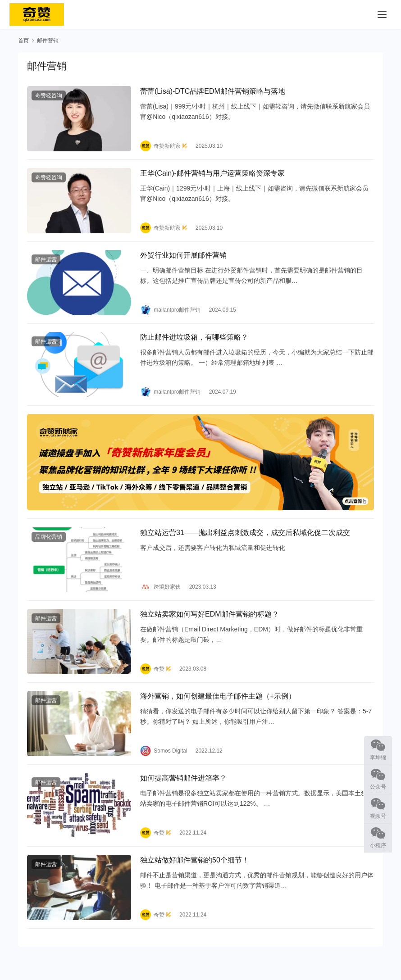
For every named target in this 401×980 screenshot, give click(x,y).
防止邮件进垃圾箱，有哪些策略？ (194, 343)
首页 (23, 41)
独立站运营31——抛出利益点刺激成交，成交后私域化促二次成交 (245, 541)
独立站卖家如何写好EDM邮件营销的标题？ (210, 624)
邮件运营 (46, 263)
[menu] (382, 14)
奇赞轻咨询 (49, 96)
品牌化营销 (49, 545)
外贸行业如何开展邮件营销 (183, 259)
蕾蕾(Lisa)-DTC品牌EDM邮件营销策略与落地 (213, 92)
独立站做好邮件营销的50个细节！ (195, 875)
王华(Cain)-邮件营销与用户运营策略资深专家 (212, 176)
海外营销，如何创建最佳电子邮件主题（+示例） (218, 708)
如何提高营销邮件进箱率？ (183, 792)
